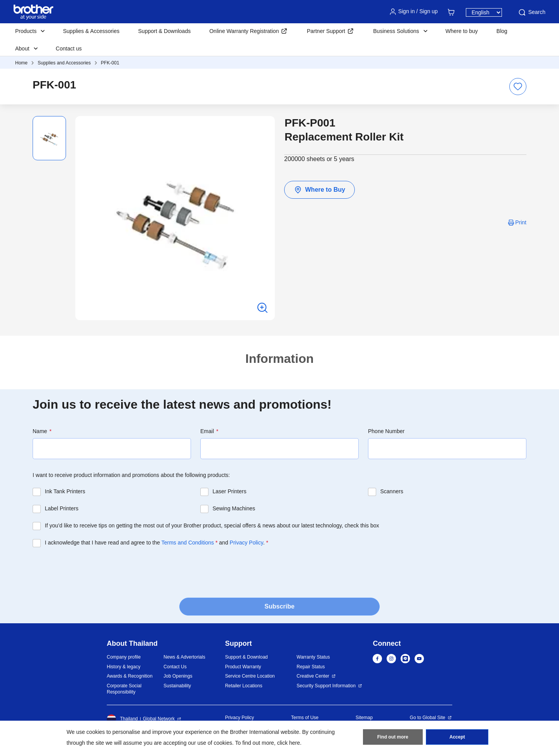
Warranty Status (313, 657)
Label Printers (62, 508)
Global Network (159, 719)
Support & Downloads (164, 31)
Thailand (122, 719)
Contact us (69, 49)
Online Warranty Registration (244, 31)
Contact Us (175, 667)
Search (531, 12)
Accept (457, 737)
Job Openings (178, 676)
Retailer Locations (244, 686)
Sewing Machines (234, 508)
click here (289, 743)
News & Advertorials (184, 657)
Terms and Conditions (188, 543)
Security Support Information (326, 686)
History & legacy (124, 667)
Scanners (392, 491)
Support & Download (247, 657)
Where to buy (462, 31)
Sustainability (177, 686)
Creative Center (313, 676)
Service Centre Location (250, 676)
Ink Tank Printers (65, 491)
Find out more (393, 737)
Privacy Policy (247, 543)
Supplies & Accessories (91, 31)
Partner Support (326, 31)
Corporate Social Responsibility (124, 689)
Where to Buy (319, 190)
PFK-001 (110, 63)
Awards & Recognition (130, 676)
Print (521, 222)
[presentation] (92, 570)
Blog (502, 31)
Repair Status (311, 667)
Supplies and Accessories (64, 63)
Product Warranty (243, 667)
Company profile (124, 657)
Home (21, 63)
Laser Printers (230, 491)
